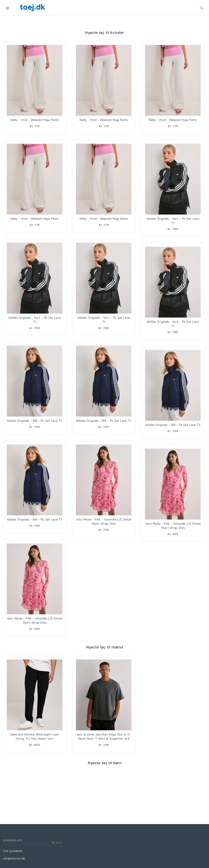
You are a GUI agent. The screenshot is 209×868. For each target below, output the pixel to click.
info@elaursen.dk (14, 858)
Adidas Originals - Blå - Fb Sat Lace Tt (35, 421)
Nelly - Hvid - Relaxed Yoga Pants (35, 120)
